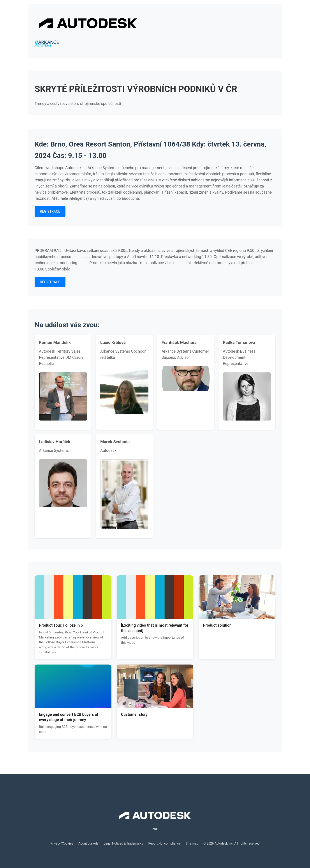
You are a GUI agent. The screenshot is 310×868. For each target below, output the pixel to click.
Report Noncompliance (164, 844)
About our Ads (88, 844)
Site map (192, 844)
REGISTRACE (50, 211)
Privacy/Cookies (62, 844)
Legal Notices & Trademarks (123, 844)
